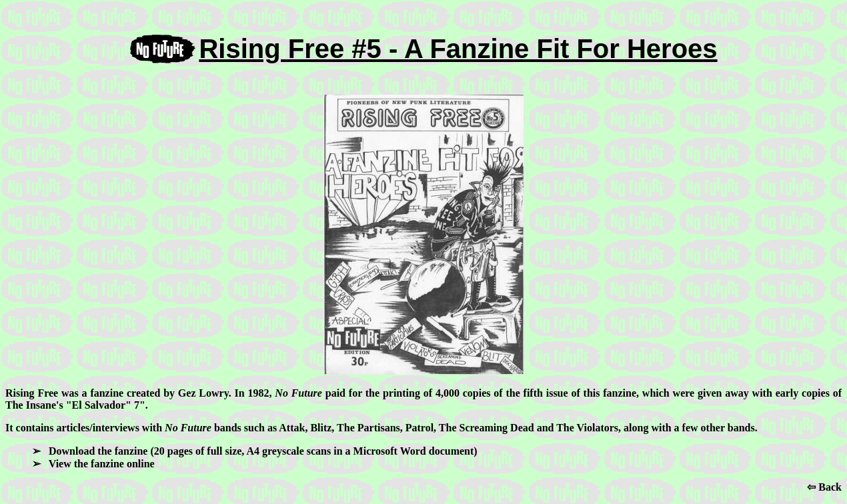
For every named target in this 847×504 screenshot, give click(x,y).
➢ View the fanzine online (93, 464)
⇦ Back (824, 487)
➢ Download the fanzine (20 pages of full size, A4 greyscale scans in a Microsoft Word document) (255, 451)
